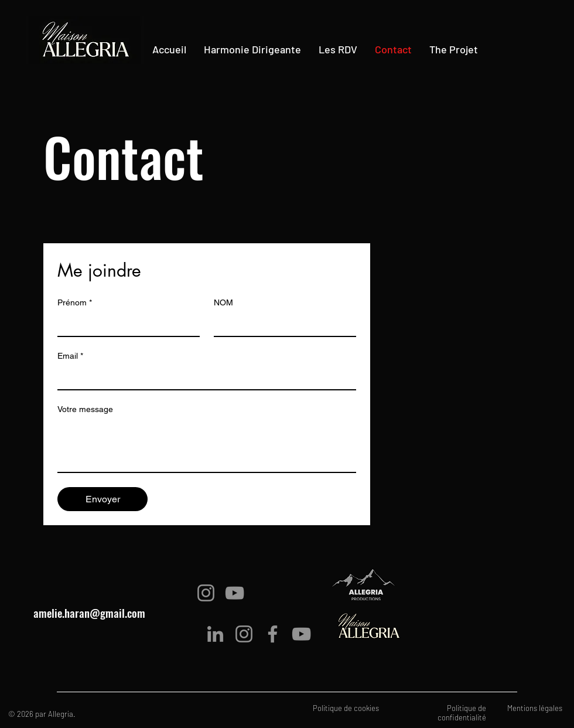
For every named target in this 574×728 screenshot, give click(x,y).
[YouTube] (235, 593)
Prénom (75, 303)
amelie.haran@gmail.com (89, 613)
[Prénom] (125, 324)
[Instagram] (206, 593)
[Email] (203, 377)
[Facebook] (273, 634)
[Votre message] (207, 445)
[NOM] (281, 324)
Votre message (85, 409)
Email (70, 356)
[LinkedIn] (215, 634)
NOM (223, 302)
